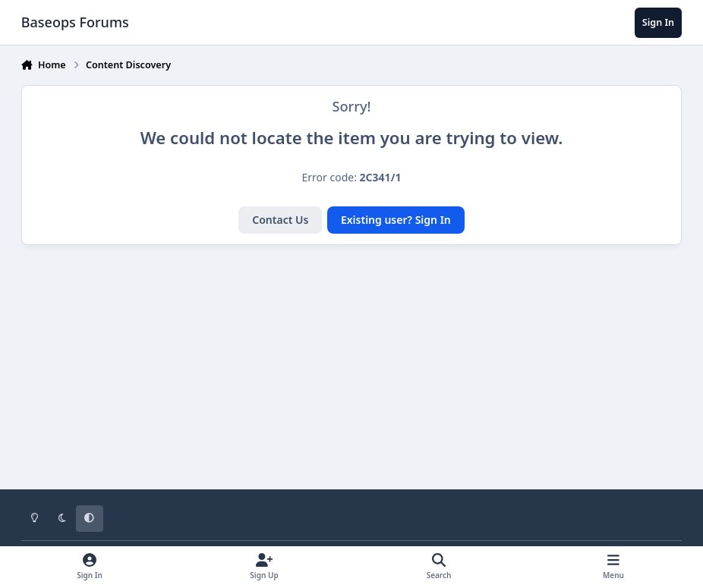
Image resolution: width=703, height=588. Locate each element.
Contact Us (280, 220)
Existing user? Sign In (396, 220)
